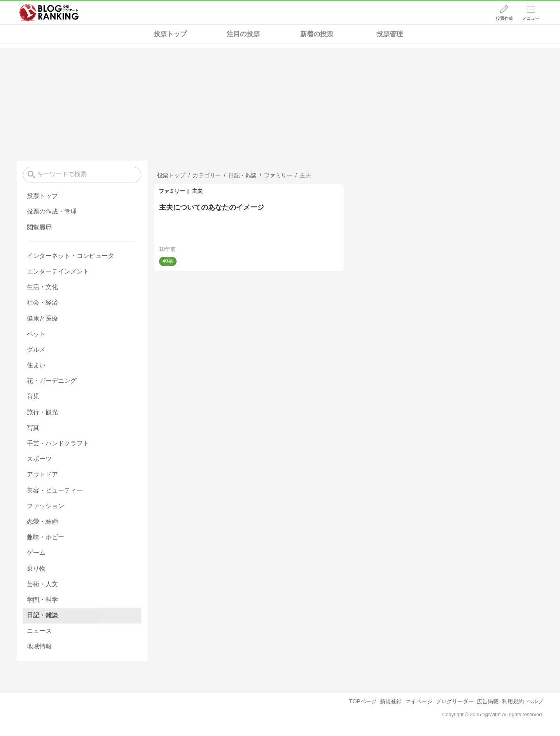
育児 (33, 396)
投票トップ (170, 34)
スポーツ (39, 459)
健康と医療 (42, 318)
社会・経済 (42, 302)
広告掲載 (488, 701)
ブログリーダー (455, 701)
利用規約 (513, 701)
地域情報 (39, 646)
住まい (36, 365)
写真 (33, 428)
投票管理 (390, 34)
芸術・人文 (42, 584)
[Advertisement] (280, 102)
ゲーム (36, 553)
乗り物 (36, 569)
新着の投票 (317, 34)
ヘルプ (535, 701)
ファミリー (172, 191)
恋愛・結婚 (42, 521)
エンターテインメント (58, 271)
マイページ (419, 701)
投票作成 (504, 18)
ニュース (39, 631)
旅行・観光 (42, 412)
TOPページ (363, 701)
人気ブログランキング (49, 13)
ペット (36, 334)
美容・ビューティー (55, 490)
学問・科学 (42, 600)
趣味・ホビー (45, 537)
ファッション (45, 506)
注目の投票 (243, 34)
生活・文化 (42, 287)
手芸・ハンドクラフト (58, 443)
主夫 (197, 191)
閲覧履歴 (39, 227)
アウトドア (42, 474)
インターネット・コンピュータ (70, 256)
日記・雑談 (42, 615)
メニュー (531, 18)
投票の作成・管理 (52, 211)
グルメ (36, 350)
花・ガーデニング (52, 381)
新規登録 (391, 701)
